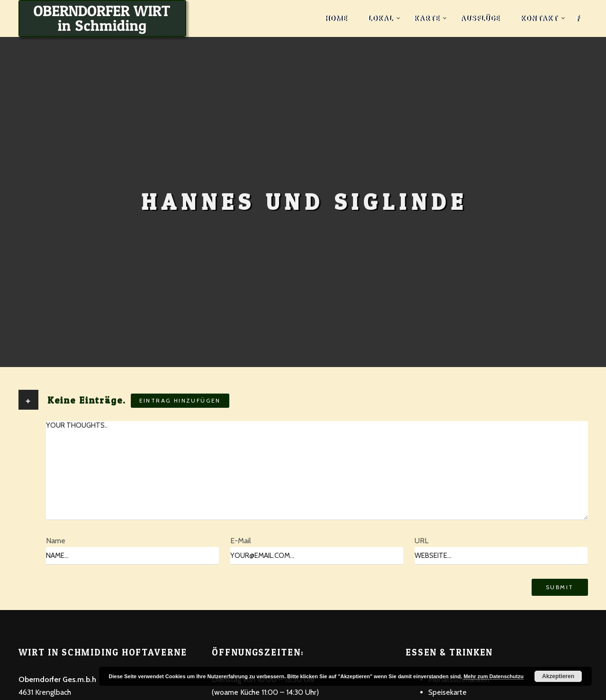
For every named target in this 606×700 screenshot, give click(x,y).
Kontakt (539, 18)
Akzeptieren (558, 676)
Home (336, 18)
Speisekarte (448, 692)
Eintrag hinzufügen (180, 400)
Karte (426, 18)
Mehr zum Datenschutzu (493, 676)
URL (421, 541)
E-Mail (241, 541)
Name (56, 541)
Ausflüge (480, 18)
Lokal (380, 18)
